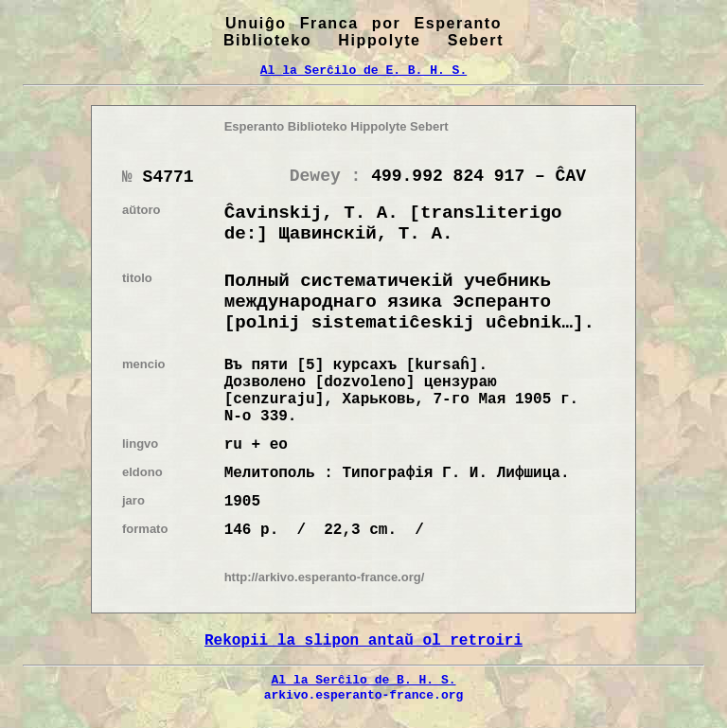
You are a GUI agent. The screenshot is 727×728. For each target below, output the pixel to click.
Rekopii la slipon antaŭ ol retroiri (363, 641)
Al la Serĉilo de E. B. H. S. (363, 70)
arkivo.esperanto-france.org (364, 695)
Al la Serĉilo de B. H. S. (363, 680)
